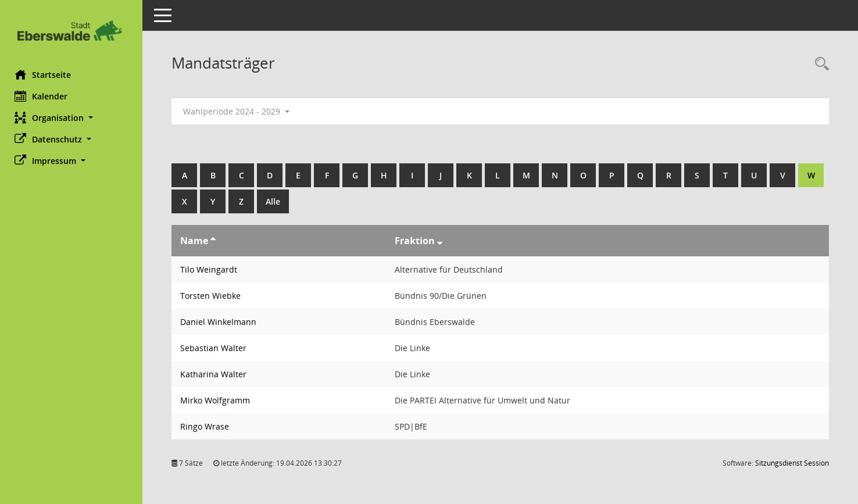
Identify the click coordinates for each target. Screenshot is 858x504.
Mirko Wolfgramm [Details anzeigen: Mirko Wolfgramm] (218, 400)
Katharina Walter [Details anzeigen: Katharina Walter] (216, 374)
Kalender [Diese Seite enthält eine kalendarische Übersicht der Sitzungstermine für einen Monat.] (44, 96)
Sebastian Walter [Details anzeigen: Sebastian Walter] (216, 348)
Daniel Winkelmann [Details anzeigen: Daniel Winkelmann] (221, 322)
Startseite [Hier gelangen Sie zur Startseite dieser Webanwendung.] (46, 74)
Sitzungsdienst (792, 463)
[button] (73, 118)
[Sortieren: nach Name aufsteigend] (216, 241)
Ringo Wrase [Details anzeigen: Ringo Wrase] (208, 426)
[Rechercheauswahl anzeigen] (819, 64)
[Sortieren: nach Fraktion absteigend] (442, 241)
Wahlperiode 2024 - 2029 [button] (239, 111)
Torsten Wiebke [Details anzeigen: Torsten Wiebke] (213, 296)
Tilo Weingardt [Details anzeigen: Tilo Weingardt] (212, 269)
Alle (304, 201)
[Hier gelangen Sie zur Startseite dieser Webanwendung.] (73, 31)
